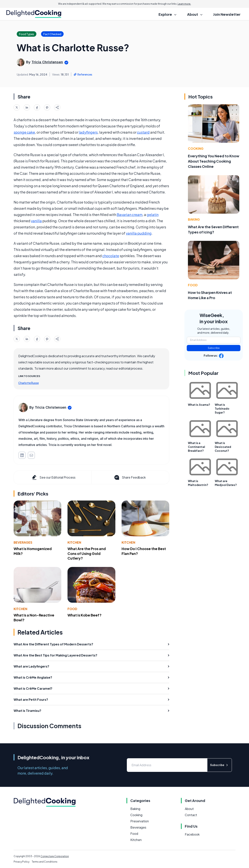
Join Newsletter (227, 14)
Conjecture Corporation (55, 856)
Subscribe (214, 348)
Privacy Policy (21, 862)
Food (72, 609)
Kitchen (74, 542)
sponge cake (24, 132)
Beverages (23, 542)
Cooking (196, 148)
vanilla (36, 221)
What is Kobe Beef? (85, 615)
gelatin (153, 215)
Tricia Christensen (47, 62)
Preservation (140, 821)
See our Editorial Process (53, 477)
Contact (191, 815)
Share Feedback (130, 477)
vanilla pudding (139, 233)
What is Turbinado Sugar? (222, 408)
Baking (194, 219)
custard (143, 132)
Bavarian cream (130, 215)
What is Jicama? (199, 405)
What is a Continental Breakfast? (196, 447)
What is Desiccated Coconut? (223, 447)
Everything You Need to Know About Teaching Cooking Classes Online (214, 161)
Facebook (192, 834)
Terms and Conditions (45, 862)
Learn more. (184, 4)
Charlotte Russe (28, 383)
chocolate (111, 256)
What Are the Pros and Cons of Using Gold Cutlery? (87, 553)
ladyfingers (88, 132)
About (189, 809)
